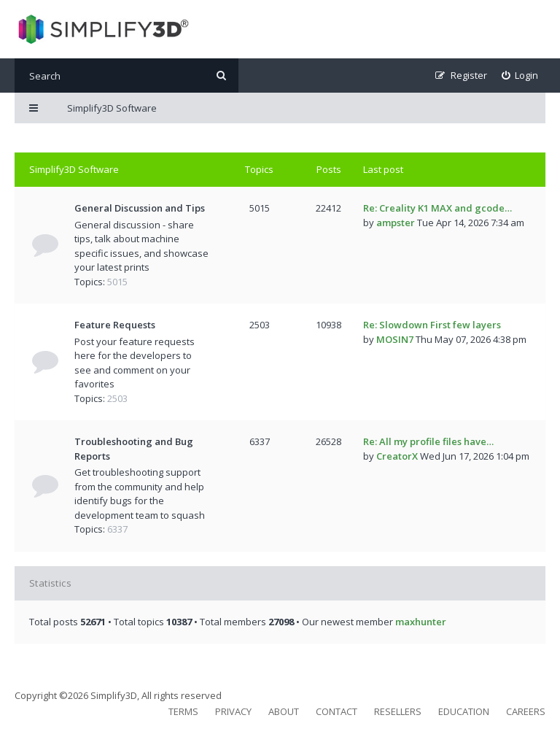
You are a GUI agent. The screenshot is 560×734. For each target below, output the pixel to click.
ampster (396, 223)
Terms (183, 711)
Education (464, 711)
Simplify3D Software (74, 169)
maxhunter (421, 622)
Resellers (398, 711)
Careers (526, 711)
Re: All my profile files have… (428, 441)
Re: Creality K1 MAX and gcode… (437, 208)
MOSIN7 (395, 339)
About (284, 711)
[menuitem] (520, 76)
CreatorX (397, 456)
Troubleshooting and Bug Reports (134, 449)
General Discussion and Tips (140, 208)
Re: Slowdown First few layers (432, 325)
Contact (337, 711)
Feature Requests (115, 325)
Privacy (233, 711)
